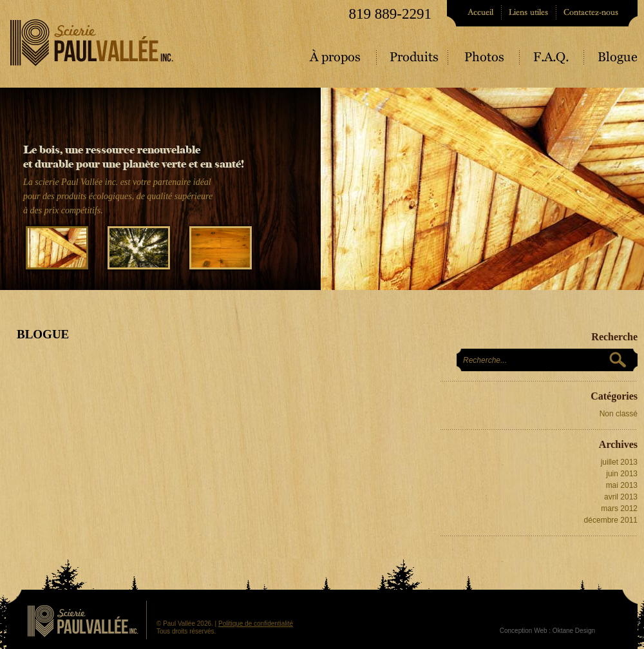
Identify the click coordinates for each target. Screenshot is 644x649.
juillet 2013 (619, 462)
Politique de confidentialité (256, 624)
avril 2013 (621, 497)
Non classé (619, 414)
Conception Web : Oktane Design (547, 631)
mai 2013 (622, 485)
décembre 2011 (611, 520)
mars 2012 (619, 509)
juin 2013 (622, 474)
